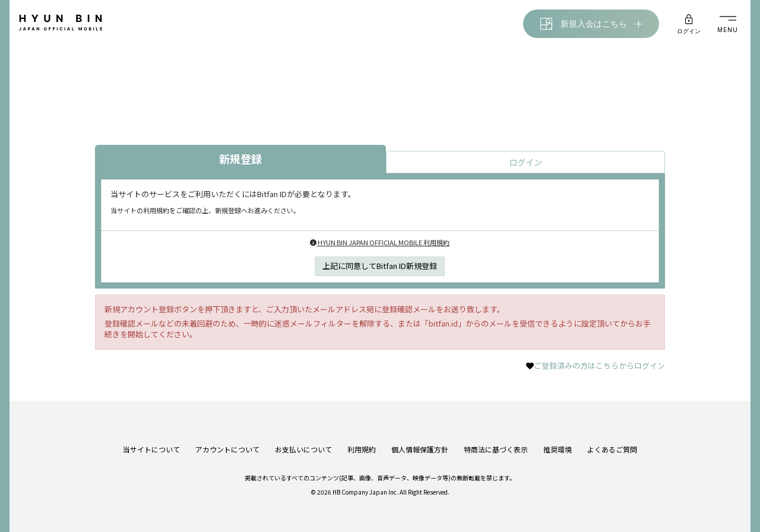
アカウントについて (227, 449)
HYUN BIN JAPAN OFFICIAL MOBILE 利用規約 (380, 242)
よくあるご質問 (612, 449)
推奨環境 (558, 449)
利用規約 (362, 449)
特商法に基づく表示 (496, 449)
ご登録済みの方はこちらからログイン (599, 365)
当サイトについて (151, 449)
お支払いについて (303, 449)
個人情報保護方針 (420, 449)
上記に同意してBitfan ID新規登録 (380, 266)
